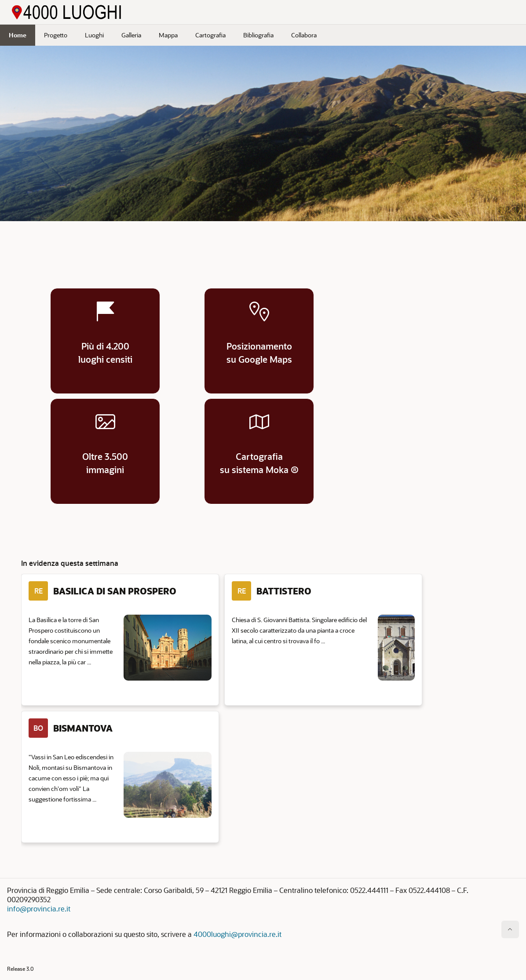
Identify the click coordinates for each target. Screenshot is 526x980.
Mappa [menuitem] (168, 35)
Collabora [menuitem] (304, 35)
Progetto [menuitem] (56, 35)
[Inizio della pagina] (510, 929)
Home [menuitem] (18, 35)
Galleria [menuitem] (131, 35)
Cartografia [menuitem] (210, 35)
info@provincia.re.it (39, 909)
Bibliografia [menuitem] (258, 35)
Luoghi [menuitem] (94, 35)
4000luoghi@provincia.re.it (237, 934)
